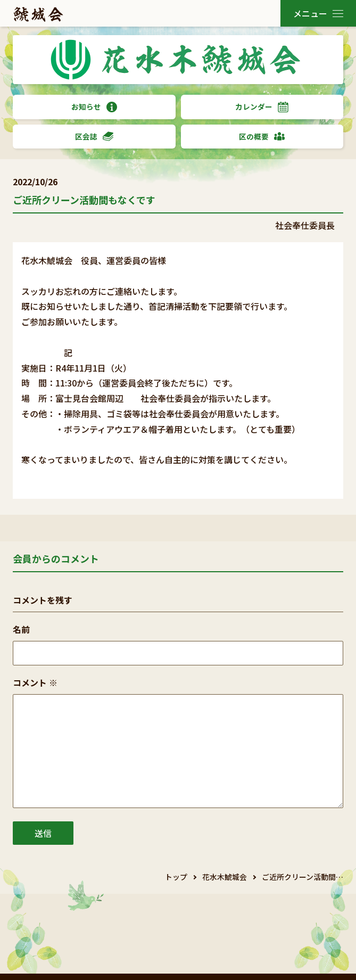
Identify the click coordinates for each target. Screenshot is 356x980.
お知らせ (94, 107)
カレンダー (262, 107)
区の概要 (262, 137)
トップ (176, 877)
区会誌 (94, 137)
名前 (21, 629)
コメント (35, 682)
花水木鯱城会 (225, 877)
